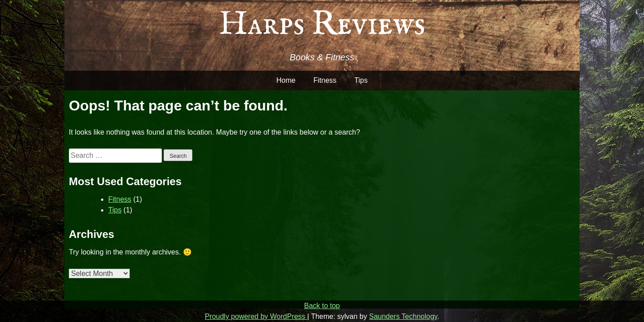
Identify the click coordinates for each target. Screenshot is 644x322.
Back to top (322, 306)
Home (286, 80)
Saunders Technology (403, 316)
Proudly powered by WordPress (256, 316)
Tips (361, 80)
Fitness (325, 80)
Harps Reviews (322, 25)
